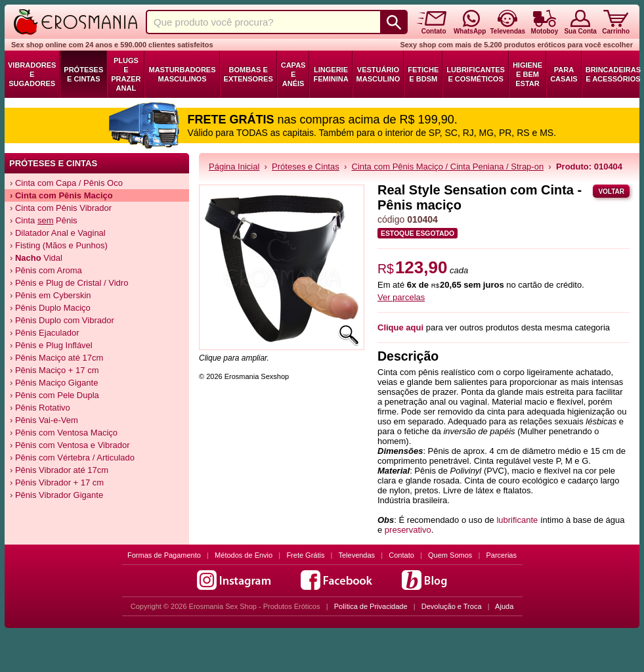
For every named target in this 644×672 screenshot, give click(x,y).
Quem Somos (450, 555)
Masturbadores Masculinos (182, 74)
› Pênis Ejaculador (45, 333)
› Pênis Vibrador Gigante (56, 495)
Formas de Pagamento (164, 555)
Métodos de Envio (244, 555)
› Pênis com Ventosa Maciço (64, 433)
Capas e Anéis (293, 74)
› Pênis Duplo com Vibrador (62, 320)
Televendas (356, 555)
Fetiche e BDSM (423, 74)
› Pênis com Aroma (46, 270)
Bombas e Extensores (248, 74)
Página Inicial (234, 167)
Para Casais (564, 74)
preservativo (408, 530)
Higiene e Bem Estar (527, 74)
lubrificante (517, 520)
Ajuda (504, 606)
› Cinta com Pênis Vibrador (61, 208)
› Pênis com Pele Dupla (54, 395)
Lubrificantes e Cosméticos (476, 74)
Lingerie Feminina (331, 74)
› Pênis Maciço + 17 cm (54, 370)
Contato (401, 555)
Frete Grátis (305, 555)
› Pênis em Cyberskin (51, 295)
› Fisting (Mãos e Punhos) (59, 245)
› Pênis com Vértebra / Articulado (72, 458)
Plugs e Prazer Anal (126, 74)
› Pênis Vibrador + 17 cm (57, 482)
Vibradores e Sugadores (32, 74)
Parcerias (502, 555)
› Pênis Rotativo (40, 408)
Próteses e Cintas (83, 74)
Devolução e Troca (452, 606)
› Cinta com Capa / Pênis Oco (66, 183)
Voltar (611, 191)
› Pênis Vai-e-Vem (44, 420)
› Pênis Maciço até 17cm (56, 358)
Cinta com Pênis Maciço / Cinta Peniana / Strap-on (448, 167)
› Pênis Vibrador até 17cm (59, 470)
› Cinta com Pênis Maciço (61, 195)
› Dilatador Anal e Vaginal (58, 233)
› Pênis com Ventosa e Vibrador (70, 445)
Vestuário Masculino (378, 74)
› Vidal (36, 258)
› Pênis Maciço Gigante (54, 383)
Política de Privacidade (371, 606)
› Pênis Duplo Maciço (50, 308)
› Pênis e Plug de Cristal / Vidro (69, 283)
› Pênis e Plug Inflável (51, 345)
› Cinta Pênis (44, 220)
